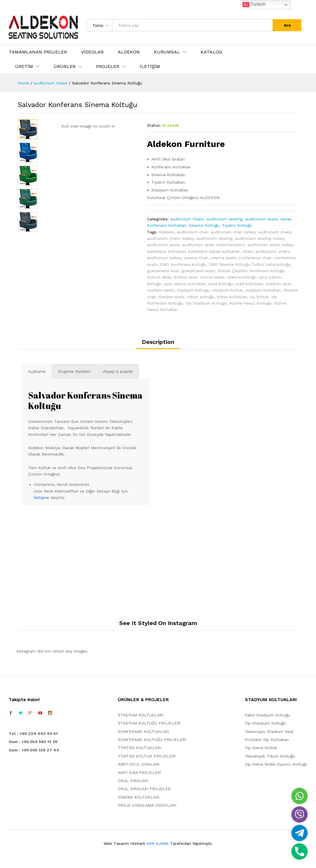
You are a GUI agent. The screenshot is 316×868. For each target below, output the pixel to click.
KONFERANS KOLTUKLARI (143, 731)
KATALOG (211, 52)
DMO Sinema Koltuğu (229, 264)
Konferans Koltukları (167, 225)
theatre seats (172, 297)
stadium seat (278, 284)
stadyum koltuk (227, 290)
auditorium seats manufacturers (214, 245)
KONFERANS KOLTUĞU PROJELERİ (152, 740)
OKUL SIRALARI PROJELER (144, 789)
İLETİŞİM (150, 67)
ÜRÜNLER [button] (65, 67)
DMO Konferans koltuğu (183, 264)
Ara (287, 25)
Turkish (254, 5)
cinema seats (223, 258)
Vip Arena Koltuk (261, 748)
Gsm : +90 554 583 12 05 (33, 742)
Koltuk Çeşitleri (233, 271)
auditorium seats (261, 219)
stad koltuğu (221, 284)
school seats (212, 277)
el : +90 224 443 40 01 (35, 734)
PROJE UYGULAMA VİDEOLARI (147, 805)
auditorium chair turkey (233, 232)
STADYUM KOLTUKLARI (141, 715)
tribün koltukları (232, 297)
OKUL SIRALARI (133, 781)
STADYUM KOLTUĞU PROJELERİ (149, 723)
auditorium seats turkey (270, 245)
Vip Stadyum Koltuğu (265, 723)
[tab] (158, 344)
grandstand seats (198, 271)
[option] (28, 129)
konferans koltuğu (267, 271)
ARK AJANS (158, 843)
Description (158, 342)
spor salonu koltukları (185, 284)
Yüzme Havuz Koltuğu (250, 303)
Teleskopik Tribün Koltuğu (270, 756)
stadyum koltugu (193, 290)
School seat (185, 277)
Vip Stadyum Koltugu (206, 303)
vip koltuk (259, 297)
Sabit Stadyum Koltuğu (267, 715)
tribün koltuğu (201, 297)
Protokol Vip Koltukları (267, 740)
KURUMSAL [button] (167, 52)
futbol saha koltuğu (271, 264)
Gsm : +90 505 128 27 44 (34, 750)
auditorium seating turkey (260, 238)
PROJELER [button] (108, 67)
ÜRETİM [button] (24, 67)
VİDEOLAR (92, 52)
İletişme (42, 497)
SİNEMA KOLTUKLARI (139, 797)
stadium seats (161, 290)
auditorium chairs (187, 219)
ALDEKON (129, 52)
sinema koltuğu (242, 277)
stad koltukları (249, 284)
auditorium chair (192, 232)
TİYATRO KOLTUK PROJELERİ (147, 756)
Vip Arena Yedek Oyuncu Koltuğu (276, 764)
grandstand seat (163, 271)
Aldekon (166, 232)
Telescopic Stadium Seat (269, 731)
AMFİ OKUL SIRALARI (139, 764)
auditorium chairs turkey (170, 238)
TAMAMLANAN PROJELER (38, 52)
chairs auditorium (259, 251)
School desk (159, 277)
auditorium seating (224, 219)
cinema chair (196, 258)
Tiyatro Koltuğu (237, 225)
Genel (286, 219)
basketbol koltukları (166, 251)
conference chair (255, 258)
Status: (154, 125)
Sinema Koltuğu (204, 225)
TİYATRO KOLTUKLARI (139, 748)
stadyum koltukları (263, 290)
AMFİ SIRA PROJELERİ (139, 773)
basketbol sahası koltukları (214, 251)
